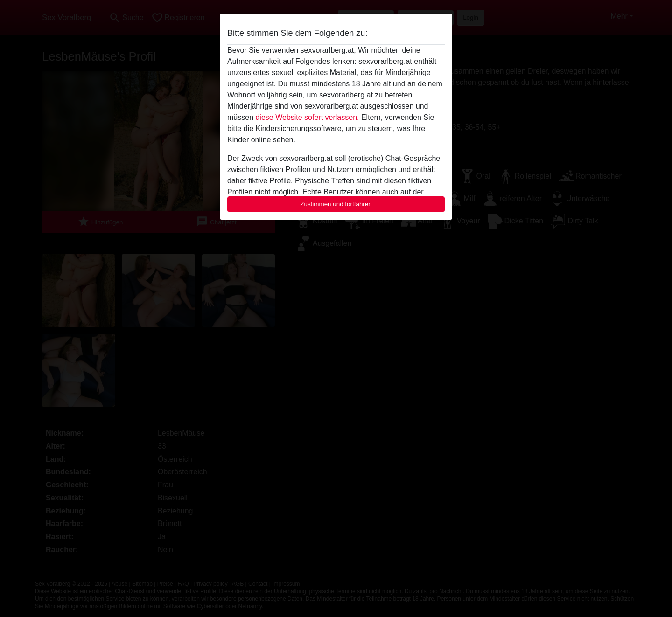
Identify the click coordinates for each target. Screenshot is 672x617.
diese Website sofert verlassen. (307, 117)
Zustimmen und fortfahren (336, 204)
